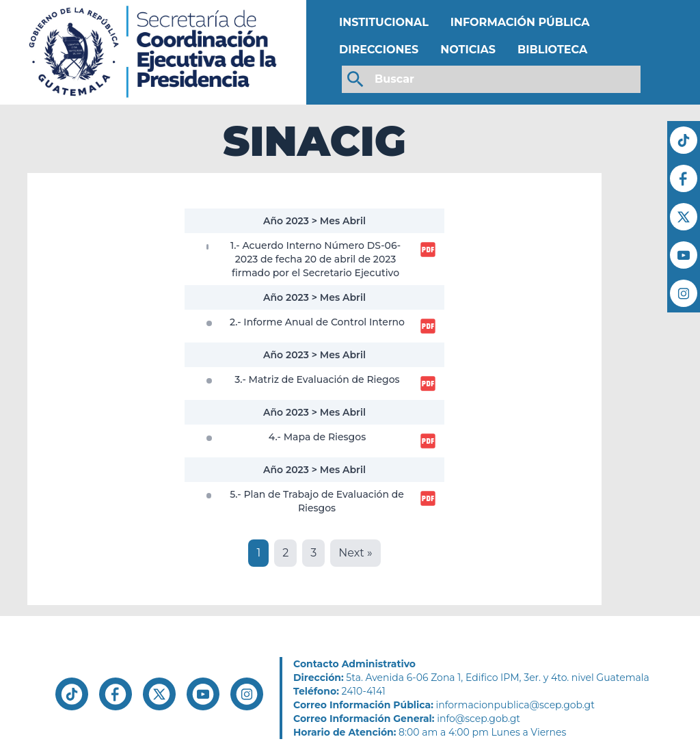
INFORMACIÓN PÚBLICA (520, 22)
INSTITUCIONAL (384, 22)
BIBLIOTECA (552, 50)
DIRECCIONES (379, 50)
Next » (355, 553)
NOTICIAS (468, 50)
